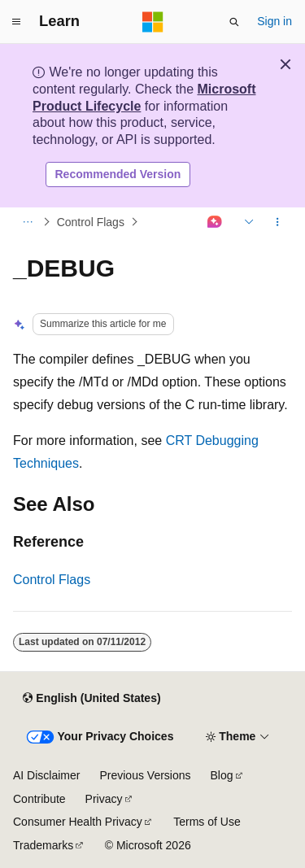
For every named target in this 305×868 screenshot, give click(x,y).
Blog (222, 775)
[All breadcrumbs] (27, 222)
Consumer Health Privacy (78, 822)
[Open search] (234, 22)
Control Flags (91, 222)
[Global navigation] (16, 22)
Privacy (104, 799)
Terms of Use (207, 822)
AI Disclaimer (46, 775)
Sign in (274, 21)
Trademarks (43, 845)
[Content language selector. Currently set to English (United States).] (91, 698)
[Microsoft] (153, 22)
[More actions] (278, 222)
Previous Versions (145, 775)
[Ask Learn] (215, 222)
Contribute (39, 799)
